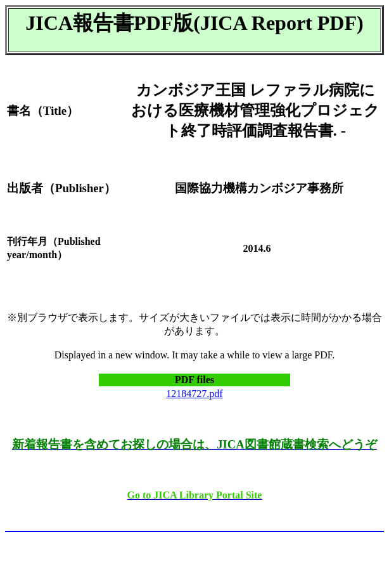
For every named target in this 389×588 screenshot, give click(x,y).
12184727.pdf (194, 394)
